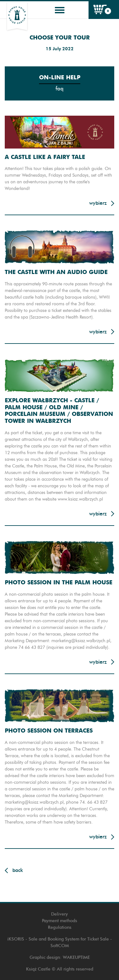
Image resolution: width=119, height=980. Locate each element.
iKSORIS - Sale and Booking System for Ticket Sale (58, 939)
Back (18, 870)
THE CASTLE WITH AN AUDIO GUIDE (56, 272)
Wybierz (98, 203)
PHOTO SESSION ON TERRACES (49, 730)
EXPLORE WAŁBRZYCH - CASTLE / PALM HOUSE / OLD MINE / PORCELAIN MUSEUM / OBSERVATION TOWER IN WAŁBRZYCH (59, 411)
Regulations (60, 927)
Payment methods (60, 921)
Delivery (60, 914)
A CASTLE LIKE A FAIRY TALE (45, 157)
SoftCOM (60, 946)
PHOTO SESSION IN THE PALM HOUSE (59, 582)
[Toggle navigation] (60, 10)
